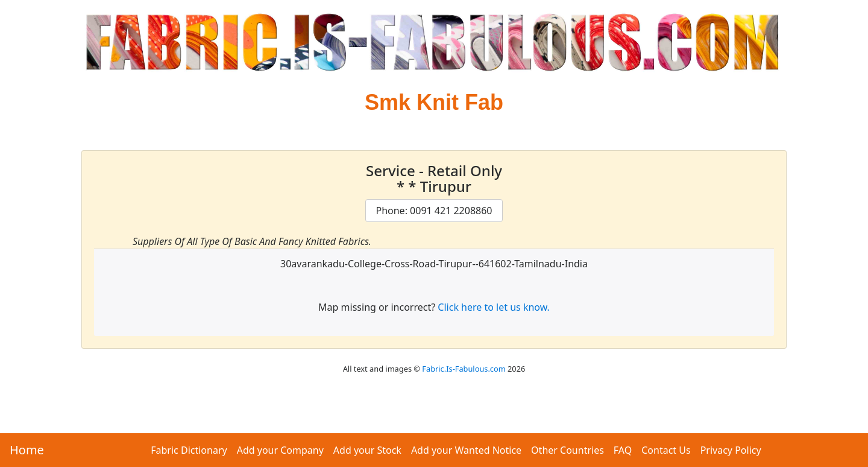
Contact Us (666, 450)
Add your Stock (367, 450)
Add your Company (280, 450)
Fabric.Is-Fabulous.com (464, 369)
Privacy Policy (731, 450)
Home (27, 450)
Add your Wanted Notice (466, 450)
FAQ (623, 450)
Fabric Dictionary (189, 450)
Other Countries (568, 450)
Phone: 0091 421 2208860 (434, 211)
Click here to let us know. (494, 307)
